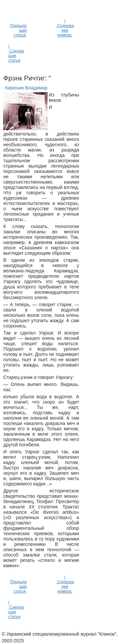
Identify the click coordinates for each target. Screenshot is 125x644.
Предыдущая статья (18, 30)
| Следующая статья (16, 53)
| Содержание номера (65, 28)
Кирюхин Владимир (26, 88)
